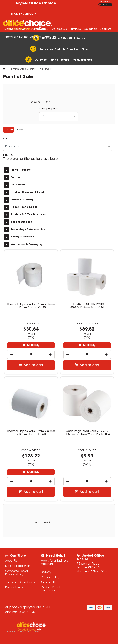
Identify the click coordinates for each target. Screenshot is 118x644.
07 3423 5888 (98, 572)
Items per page (49, 109)
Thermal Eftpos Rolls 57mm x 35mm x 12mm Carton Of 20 (31, 306)
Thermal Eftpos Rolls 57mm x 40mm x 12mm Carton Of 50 (31, 433)
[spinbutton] (31, 355)
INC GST (105, 4)
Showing (41, 102)
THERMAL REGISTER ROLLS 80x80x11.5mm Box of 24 (87, 306)
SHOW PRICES (105, 2)
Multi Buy (33, 345)
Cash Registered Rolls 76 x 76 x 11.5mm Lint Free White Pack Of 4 (87, 433)
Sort (6, 139)
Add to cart (33, 365)
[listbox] (59, 117)
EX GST (100, 5)
